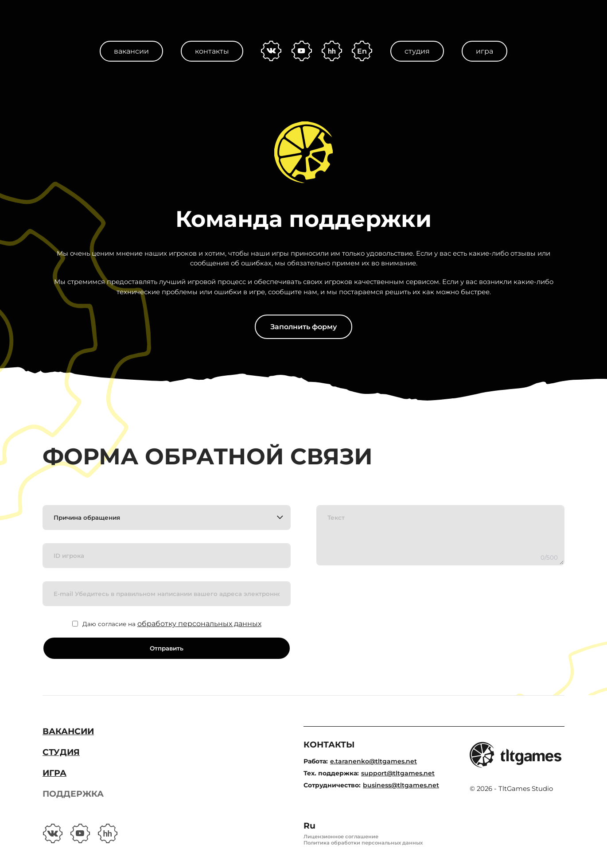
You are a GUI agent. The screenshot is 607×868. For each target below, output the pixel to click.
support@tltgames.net (398, 773)
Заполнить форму (303, 327)
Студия (417, 51)
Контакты (212, 51)
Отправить (167, 648)
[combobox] (167, 518)
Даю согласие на (172, 624)
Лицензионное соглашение (341, 837)
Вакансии (131, 51)
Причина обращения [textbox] (87, 518)
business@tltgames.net (401, 785)
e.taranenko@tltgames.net (374, 761)
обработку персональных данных (199, 624)
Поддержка (73, 794)
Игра (484, 51)
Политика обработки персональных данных (363, 843)
